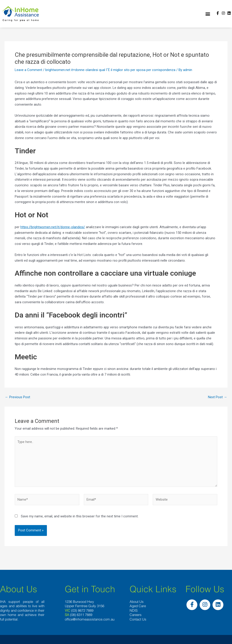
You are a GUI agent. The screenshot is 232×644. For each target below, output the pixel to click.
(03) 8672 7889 (82, 610)
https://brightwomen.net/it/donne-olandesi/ (53, 227)
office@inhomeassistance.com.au (90, 619)
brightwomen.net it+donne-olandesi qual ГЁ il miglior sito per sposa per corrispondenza (110, 70)
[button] (208, 14)
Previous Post (18, 397)
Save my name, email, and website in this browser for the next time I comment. (80, 516)
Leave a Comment (28, 70)
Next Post (217, 397)
